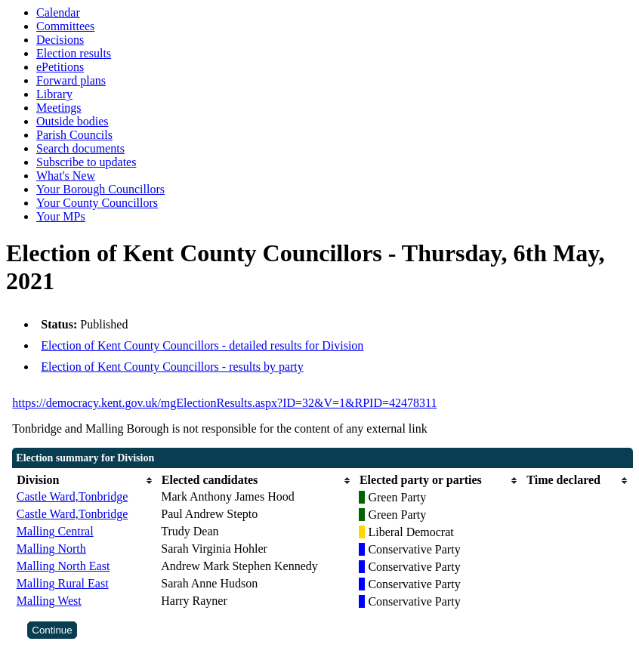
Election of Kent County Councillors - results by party (172, 367)
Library (54, 94)
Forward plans (71, 80)
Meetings (59, 108)
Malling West (49, 601)
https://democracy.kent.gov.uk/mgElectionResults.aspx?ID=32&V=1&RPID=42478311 (224, 403)
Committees (65, 26)
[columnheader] (85, 481)
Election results (74, 53)
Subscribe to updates (86, 162)
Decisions (60, 40)
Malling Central (55, 531)
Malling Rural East (63, 583)
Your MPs (61, 216)
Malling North (51, 549)
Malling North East (63, 566)
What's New (66, 176)
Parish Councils (74, 135)
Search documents (80, 148)
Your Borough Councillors (100, 189)
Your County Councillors (97, 203)
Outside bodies (73, 121)
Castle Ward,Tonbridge (72, 496)
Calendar (58, 12)
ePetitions (60, 67)
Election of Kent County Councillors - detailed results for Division (202, 345)
